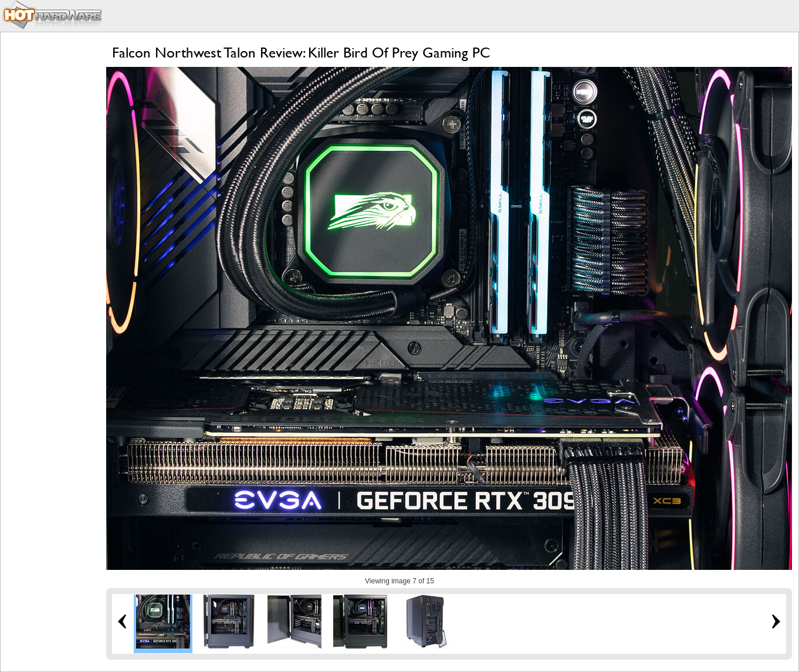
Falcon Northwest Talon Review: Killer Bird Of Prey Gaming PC (301, 53)
